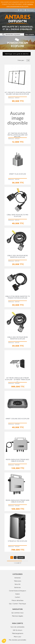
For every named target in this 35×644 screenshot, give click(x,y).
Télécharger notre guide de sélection (17, 54)
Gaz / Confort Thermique (17, 604)
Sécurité (17, 584)
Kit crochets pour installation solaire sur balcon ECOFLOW (18, 93)
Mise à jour (29, 10)
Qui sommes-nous (17, 613)
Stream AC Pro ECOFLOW (17, 541)
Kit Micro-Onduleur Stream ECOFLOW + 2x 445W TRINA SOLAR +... (17, 380)
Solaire (17, 594)
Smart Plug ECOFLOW (18, 174)
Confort (17, 597)
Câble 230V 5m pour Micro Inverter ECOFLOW (18, 338)
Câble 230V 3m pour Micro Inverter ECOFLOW (18, 256)
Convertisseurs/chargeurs (18, 591)
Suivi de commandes (17, 627)
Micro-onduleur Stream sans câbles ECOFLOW (17, 501)
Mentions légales (18, 616)
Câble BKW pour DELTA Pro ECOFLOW (17, 216)
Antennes (18, 578)
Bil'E (20, 10)
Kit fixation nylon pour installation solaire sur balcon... (17, 135)
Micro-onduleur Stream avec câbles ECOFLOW (18, 460)
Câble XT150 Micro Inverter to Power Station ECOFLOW (17, 297)
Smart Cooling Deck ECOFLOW (17, 419)
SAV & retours (18, 630)
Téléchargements (18, 633)
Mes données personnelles (17, 640)
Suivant (21, 557)
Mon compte (18, 623)
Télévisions (17, 581)
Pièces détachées (18, 600)
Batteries (18, 587)
